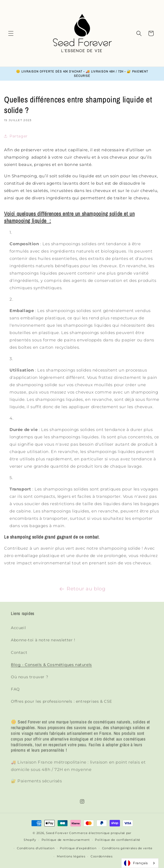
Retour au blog (82, 590)
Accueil (18, 631)
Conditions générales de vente (127, 848)
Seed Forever (57, 833)
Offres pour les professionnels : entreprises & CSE (61, 705)
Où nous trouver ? (30, 681)
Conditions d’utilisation (36, 848)
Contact (19, 656)
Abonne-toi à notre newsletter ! (43, 644)
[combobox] (140, 863)
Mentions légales (71, 856)
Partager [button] (16, 136)
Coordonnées (102, 856)
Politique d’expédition (78, 848)
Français (136, 863)
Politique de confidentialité (118, 840)
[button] (11, 33)
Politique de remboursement (66, 840)
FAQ (15, 693)
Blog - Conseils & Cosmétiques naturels (51, 668)
